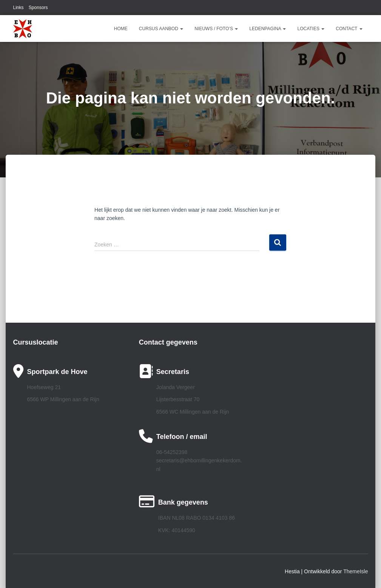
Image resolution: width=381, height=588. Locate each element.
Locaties (311, 29)
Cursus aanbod (161, 29)
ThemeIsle (356, 571)
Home (121, 29)
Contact (349, 29)
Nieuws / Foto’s (216, 29)
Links (19, 8)
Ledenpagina (268, 29)
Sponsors (38, 8)
